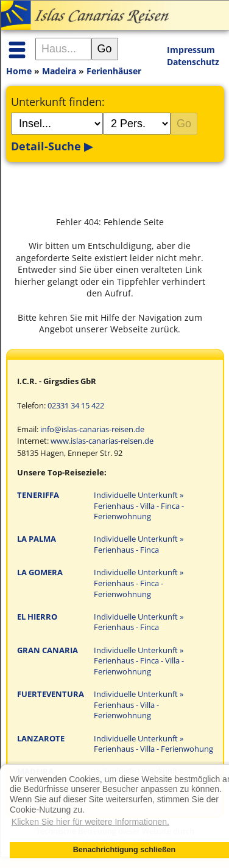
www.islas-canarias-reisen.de (102, 441)
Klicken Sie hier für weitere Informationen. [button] (90, 822)
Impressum (191, 50)
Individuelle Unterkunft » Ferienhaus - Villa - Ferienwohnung (139, 705)
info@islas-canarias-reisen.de (92, 429)
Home (19, 71)
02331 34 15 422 (76, 406)
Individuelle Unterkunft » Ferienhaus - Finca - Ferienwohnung (139, 583)
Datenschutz (193, 62)
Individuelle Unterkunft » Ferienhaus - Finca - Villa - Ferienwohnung (139, 661)
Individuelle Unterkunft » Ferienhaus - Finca (139, 544)
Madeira (59, 71)
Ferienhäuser (114, 71)
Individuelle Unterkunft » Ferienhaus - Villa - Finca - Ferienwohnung (139, 506)
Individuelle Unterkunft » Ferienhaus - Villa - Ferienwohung (153, 744)
